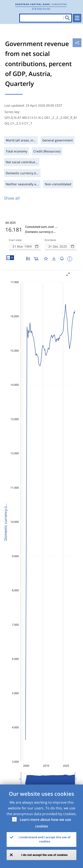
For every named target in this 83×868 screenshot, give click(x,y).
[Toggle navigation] (77, 18)
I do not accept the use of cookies (45, 855)
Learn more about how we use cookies (45, 823)
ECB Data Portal (41, 9)
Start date (15, 240)
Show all (12, 198)
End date (50, 240)
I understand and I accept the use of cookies (44, 839)
